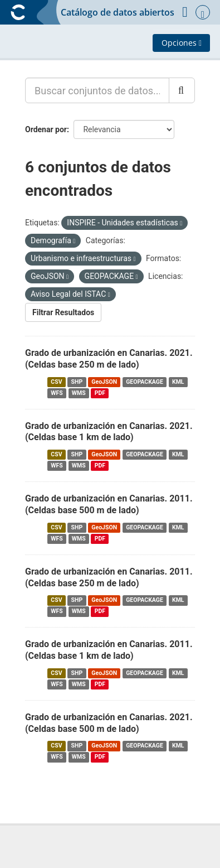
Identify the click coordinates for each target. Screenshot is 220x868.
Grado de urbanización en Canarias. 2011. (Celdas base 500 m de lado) (109, 504)
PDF (100, 393)
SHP (77, 382)
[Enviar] (182, 90)
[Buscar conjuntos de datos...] (97, 90)
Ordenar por (46, 129)
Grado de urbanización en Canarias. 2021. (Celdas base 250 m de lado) (109, 359)
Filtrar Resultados (63, 312)
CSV (56, 382)
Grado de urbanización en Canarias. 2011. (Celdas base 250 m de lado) (109, 577)
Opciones (182, 43)
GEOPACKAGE (145, 382)
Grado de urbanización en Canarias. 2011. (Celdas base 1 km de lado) (109, 650)
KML (178, 382)
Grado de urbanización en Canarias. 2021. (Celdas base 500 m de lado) (109, 723)
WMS (79, 393)
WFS (57, 393)
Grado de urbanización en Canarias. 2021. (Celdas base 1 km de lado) (109, 432)
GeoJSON (104, 382)
